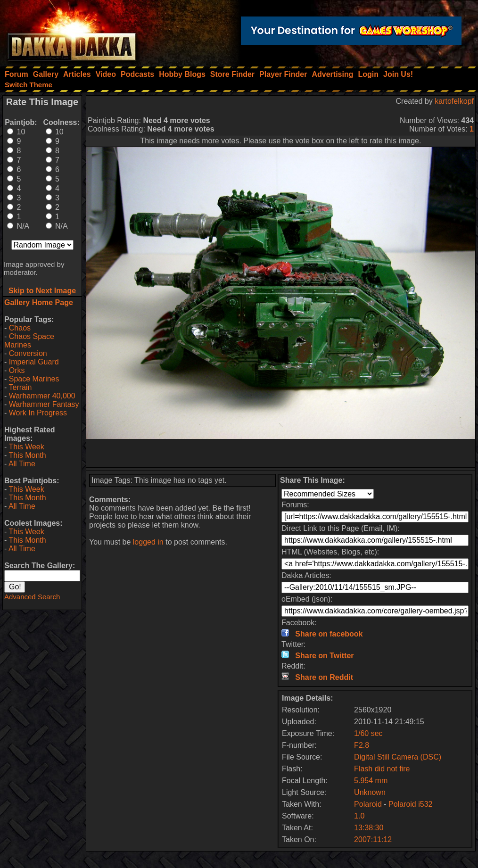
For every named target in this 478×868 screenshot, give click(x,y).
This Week (26, 447)
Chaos (20, 328)
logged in (148, 542)
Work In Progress (38, 413)
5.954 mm (371, 781)
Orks (17, 370)
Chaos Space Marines (29, 341)
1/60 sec (368, 733)
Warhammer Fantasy (44, 404)
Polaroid (368, 804)
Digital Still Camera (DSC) (398, 757)
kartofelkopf (454, 101)
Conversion (28, 353)
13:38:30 (369, 828)
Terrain (20, 387)
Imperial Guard (34, 362)
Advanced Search (32, 597)
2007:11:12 (373, 839)
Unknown (370, 792)
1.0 (359, 816)
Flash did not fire (382, 769)
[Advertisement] (281, 453)
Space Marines (34, 379)
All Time (22, 464)
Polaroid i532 (410, 804)
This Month (27, 455)
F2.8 (362, 745)
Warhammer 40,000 (42, 396)
